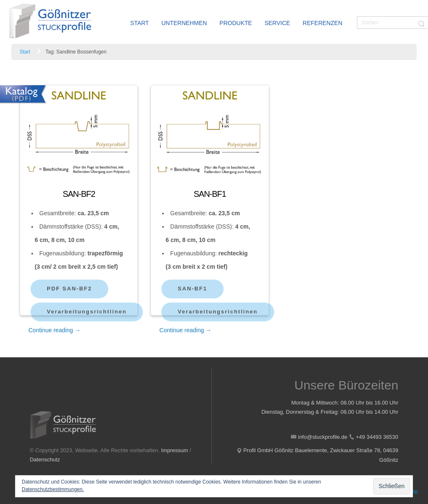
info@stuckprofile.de (323, 437)
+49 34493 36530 (377, 437)
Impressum (175, 450)
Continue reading (55, 330)
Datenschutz (45, 459)
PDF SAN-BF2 (69, 289)
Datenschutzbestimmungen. (53, 489)
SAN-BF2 (79, 194)
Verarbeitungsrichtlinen (87, 312)
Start (25, 52)
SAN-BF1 (210, 194)
